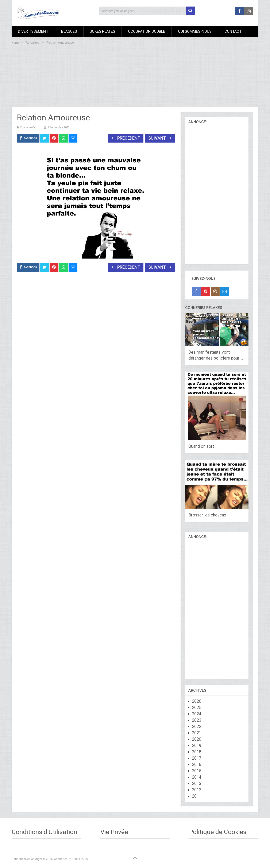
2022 (197, 726)
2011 (197, 796)
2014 (197, 777)
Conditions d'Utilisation (44, 832)
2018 (197, 752)
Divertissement (33, 31)
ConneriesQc (28, 127)
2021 (197, 733)
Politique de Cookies (218, 832)
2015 (197, 771)
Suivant (160, 138)
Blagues (69, 31)
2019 (197, 745)
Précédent (126, 138)
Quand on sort (201, 446)
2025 (197, 708)
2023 (197, 720)
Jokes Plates (103, 31)
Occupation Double (147, 31)
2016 (197, 764)
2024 (197, 714)
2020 (197, 739)
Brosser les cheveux (207, 515)
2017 (197, 758)
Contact (233, 31)
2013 (197, 783)
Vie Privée (114, 832)
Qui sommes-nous (195, 31)
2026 (197, 701)
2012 (197, 790)
